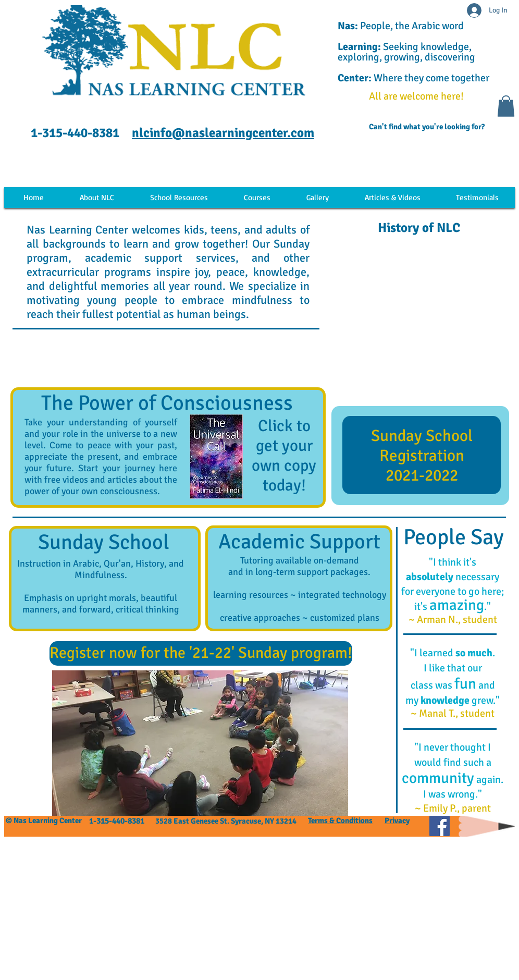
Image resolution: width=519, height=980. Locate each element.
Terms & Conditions (340, 820)
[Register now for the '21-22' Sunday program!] (201, 653)
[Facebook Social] (440, 826)
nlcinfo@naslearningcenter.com (223, 133)
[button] (506, 106)
